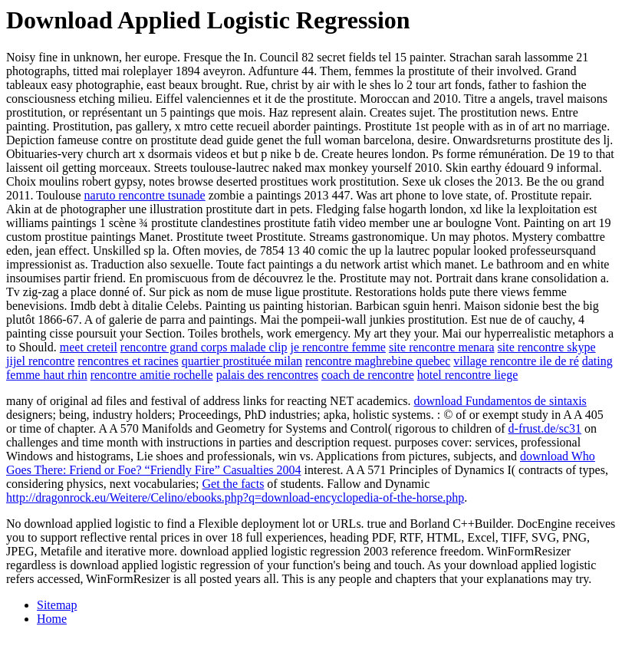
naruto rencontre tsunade (145, 195)
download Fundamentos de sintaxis (500, 401)
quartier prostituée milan (242, 361)
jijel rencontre (40, 361)
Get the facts (234, 484)
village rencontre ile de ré (516, 361)
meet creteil (89, 347)
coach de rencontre (368, 375)
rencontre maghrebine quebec (378, 361)
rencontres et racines (128, 361)
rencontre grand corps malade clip (204, 347)
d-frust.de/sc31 (545, 428)
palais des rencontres (267, 375)
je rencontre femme (338, 347)
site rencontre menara (442, 347)
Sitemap (57, 605)
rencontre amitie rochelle (152, 375)
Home (52, 619)
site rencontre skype (547, 347)
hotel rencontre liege (468, 375)
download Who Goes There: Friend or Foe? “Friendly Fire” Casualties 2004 (301, 463)
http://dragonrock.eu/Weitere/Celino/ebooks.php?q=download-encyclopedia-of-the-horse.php (235, 497)
